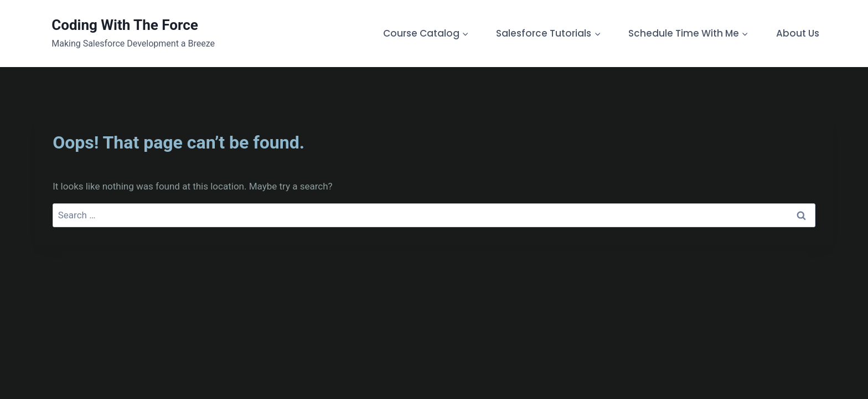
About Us (798, 33)
